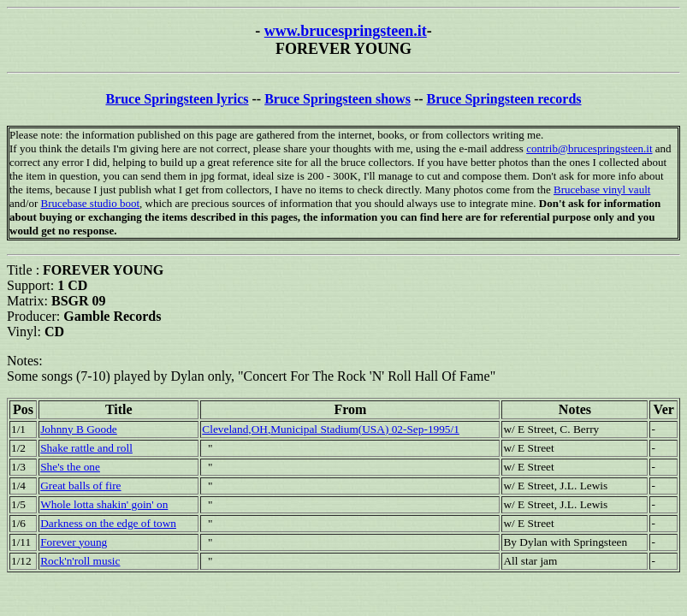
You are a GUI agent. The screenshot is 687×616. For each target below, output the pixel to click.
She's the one (70, 467)
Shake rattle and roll (86, 448)
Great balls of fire (80, 486)
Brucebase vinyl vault (602, 190)
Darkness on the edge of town (108, 523)
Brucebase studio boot (90, 203)
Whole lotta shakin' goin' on (104, 504)
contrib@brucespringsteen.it (589, 148)
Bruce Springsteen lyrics (177, 99)
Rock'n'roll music (80, 561)
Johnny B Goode (79, 429)
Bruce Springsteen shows (338, 99)
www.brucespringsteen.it (346, 31)
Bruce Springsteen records (504, 99)
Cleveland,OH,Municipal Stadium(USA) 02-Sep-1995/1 (331, 429)
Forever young (74, 542)
